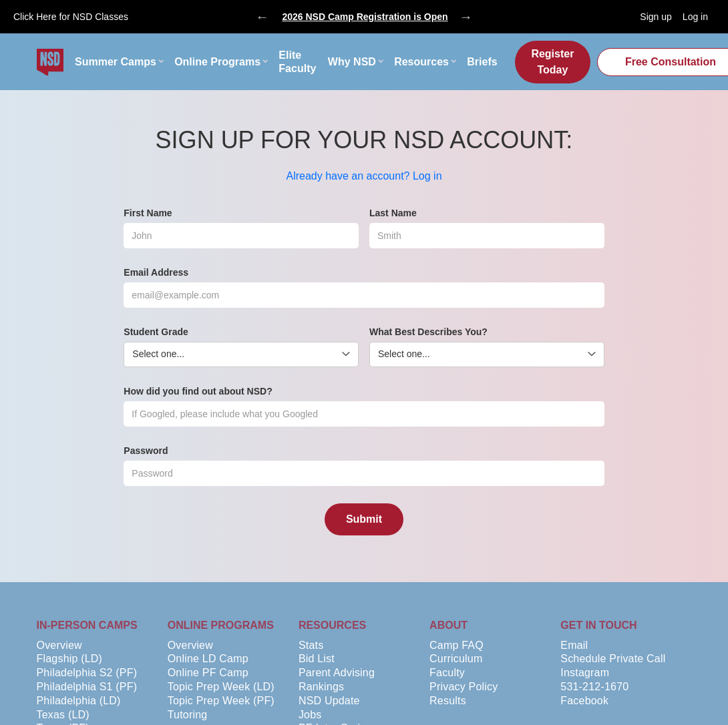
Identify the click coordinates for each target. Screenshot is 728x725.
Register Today (552, 62)
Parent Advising (337, 673)
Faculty (447, 673)
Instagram (585, 673)
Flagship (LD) (70, 659)
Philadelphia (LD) (79, 701)
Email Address (156, 272)
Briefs (482, 62)
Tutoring (188, 715)
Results (448, 701)
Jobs (310, 715)
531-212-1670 (594, 687)
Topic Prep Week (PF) (221, 701)
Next (466, 17)
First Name (148, 213)
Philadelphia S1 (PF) (87, 687)
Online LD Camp (208, 659)
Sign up (656, 17)
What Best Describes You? (428, 332)
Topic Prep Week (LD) (221, 687)
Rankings (321, 687)
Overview (59, 645)
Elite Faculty (297, 62)
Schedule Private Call (613, 659)
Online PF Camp (208, 673)
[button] (119, 62)
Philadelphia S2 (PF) (87, 673)
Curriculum (456, 659)
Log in (695, 17)
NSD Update (329, 701)
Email (574, 645)
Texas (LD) (63, 715)
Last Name (393, 213)
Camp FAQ (457, 645)
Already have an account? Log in (364, 176)
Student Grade (156, 332)
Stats (311, 645)
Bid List (317, 659)
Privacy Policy (464, 687)
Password (146, 451)
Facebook (584, 701)
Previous (262, 17)
